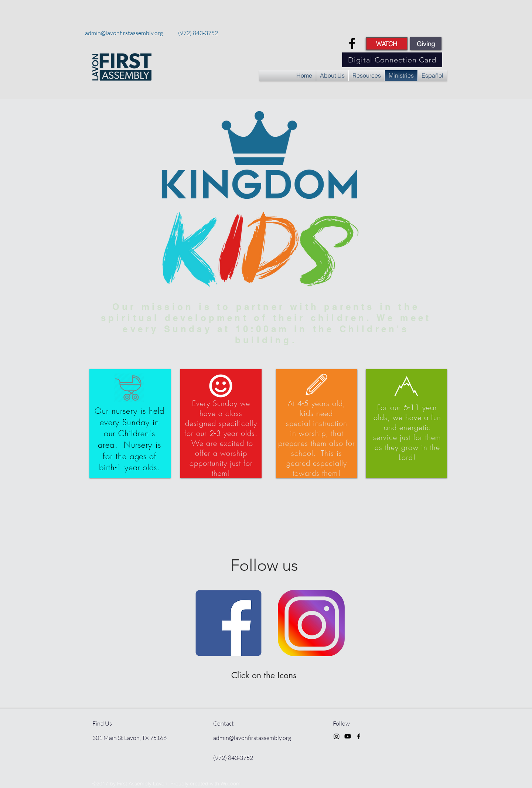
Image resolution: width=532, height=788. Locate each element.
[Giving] (426, 44)
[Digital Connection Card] (392, 60)
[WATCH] (387, 44)
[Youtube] (348, 736)
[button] (332, 76)
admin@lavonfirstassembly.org (124, 33)
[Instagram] (337, 736)
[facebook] (352, 43)
